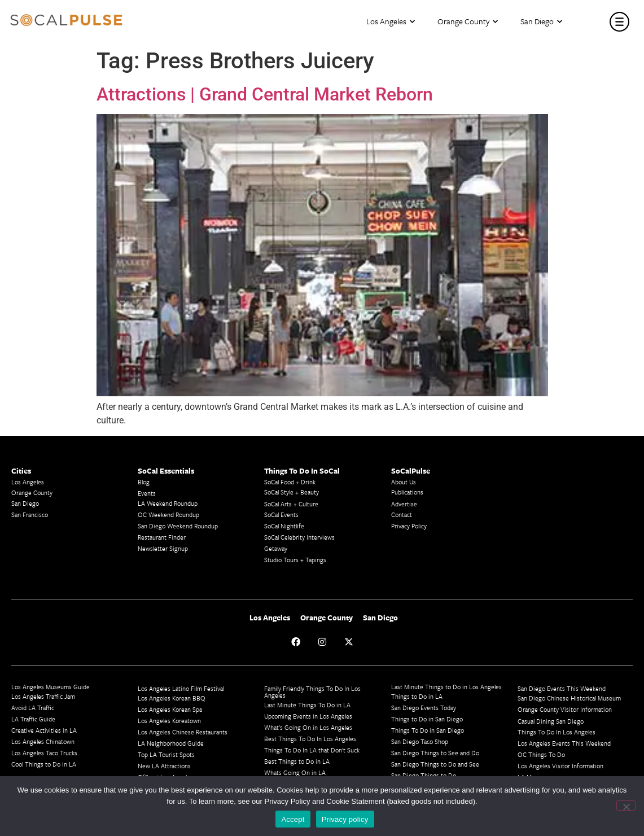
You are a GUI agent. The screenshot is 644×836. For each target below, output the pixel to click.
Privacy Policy (409, 526)
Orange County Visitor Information (565, 709)
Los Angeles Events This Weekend (564, 743)
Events (147, 493)
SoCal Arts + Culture (291, 504)
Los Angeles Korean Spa (170, 709)
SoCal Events (281, 515)
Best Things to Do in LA (297, 761)
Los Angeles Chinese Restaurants (183, 732)
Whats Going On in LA (295, 772)
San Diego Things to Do (424, 775)
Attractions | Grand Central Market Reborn (265, 94)
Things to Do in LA (417, 696)
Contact (402, 515)
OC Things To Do (541, 754)
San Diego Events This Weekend (562, 688)
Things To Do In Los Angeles (557, 732)
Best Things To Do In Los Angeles (310, 739)
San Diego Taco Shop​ (420, 741)
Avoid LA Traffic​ (33, 708)
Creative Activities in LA (44, 730)
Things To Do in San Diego (428, 730)
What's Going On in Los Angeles (308, 727)
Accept (293, 819)
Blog (144, 482)
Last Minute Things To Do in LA (307, 705)
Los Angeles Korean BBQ (172, 698)
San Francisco (30, 515)
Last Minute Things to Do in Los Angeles (446, 687)
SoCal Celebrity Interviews (299, 537)
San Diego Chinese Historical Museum (569, 698)
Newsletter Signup (163, 548)
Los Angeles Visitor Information (560, 766)
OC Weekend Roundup (168, 515)
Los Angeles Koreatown (169, 721)
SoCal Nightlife (284, 526)
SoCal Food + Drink (290, 482)
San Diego (541, 22)
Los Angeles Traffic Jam (43, 696)
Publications (407, 492)
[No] (626, 806)
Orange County (468, 22)
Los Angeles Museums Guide (51, 687)
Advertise (404, 504)
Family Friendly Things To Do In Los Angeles (312, 692)
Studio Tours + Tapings (295, 560)
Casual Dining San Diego (551, 721)
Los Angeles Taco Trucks (44, 753)
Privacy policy (345, 819)
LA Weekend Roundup (168, 503)
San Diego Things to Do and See (435, 764)
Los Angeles (391, 22)
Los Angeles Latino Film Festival (181, 688)
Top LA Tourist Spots (166, 754)
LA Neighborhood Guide (171, 743)
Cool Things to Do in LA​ (44, 764)
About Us (404, 482)
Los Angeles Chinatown (43, 741)
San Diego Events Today (424, 708)
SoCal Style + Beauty (292, 492)
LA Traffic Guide (33, 719)
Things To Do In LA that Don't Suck (312, 750)
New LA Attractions (164, 766)
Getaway (276, 548)
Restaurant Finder (162, 537)
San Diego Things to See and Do (435, 753)
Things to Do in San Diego (427, 719)
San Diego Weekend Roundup (178, 526)
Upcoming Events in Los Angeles (308, 716)
